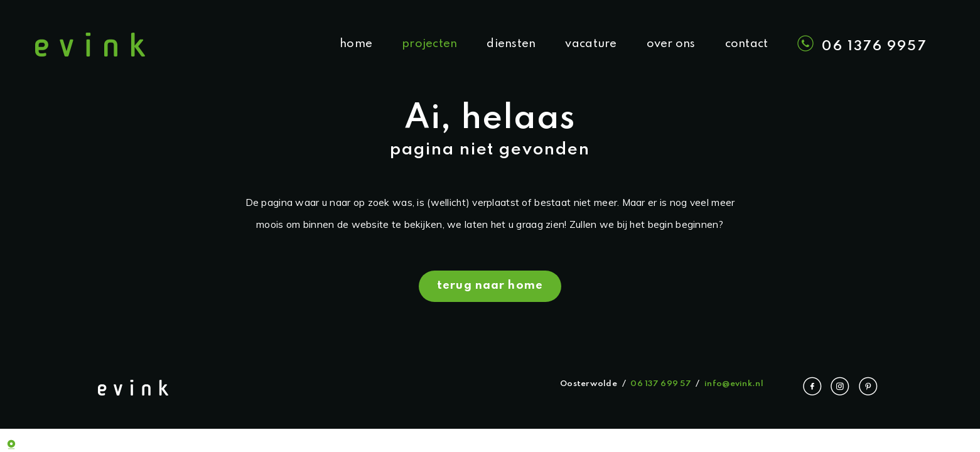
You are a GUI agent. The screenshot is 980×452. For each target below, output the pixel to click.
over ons (671, 44)
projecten (430, 44)
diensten (511, 44)
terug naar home (490, 286)
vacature (591, 44)
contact (747, 44)
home (356, 44)
